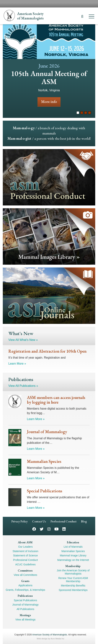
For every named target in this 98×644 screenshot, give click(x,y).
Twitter (42, 529)
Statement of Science (25, 555)
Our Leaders (25, 547)
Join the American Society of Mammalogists (73, 572)
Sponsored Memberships (73, 590)
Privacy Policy (19, 521)
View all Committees (26, 575)
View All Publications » (23, 386)
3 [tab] (86, 113)
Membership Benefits (73, 586)
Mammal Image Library (73, 555)
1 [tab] (78, 113)
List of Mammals (73, 547)
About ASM (25, 542)
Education (73, 542)
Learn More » (17, 364)
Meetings (25, 615)
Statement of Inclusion (26, 551)
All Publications (26, 609)
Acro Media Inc (57, 639)
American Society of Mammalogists (50, 635)
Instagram (49, 529)
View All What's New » (23, 340)
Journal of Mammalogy (25, 605)
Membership (73, 566)
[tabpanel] (49, 71)
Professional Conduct (63, 521)
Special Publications (25, 600)
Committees (25, 571)
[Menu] (92, 17)
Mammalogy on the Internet (73, 560)
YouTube (57, 529)
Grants (25, 581)
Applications (25, 585)
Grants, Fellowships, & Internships (25, 590)
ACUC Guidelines (25, 564)
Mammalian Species (73, 551)
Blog (84, 521)
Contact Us (39, 521)
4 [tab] (90, 113)
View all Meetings (26, 620)
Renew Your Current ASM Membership (73, 580)
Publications (25, 596)
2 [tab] (82, 113)
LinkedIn (64, 529)
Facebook (34, 529)
